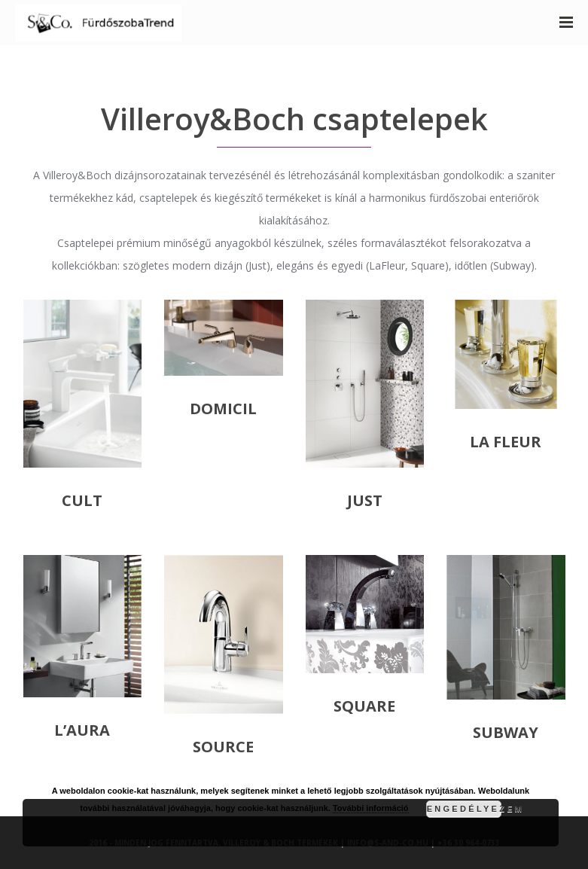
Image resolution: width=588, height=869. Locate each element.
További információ (371, 808)
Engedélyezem (464, 809)
